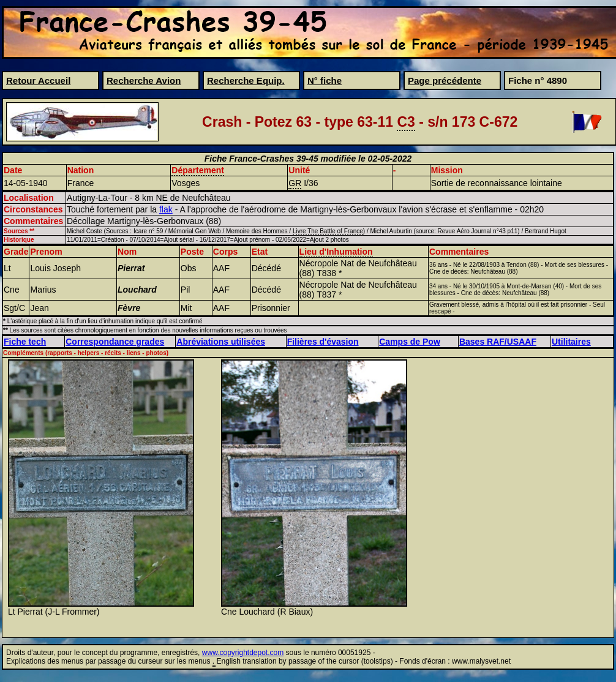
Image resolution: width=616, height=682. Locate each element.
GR (295, 183)
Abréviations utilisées (221, 342)
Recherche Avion (144, 81)
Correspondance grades (115, 342)
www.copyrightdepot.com (243, 653)
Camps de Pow (410, 342)
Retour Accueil (38, 81)
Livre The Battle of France (328, 231)
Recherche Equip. (246, 81)
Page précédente (445, 81)
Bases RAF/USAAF (498, 342)
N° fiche (325, 81)
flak (166, 209)
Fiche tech (25, 342)
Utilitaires (571, 342)
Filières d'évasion (323, 342)
